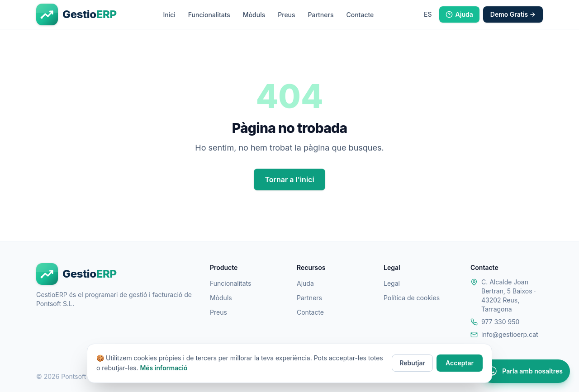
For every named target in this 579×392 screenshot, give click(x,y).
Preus (286, 15)
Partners (321, 15)
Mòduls (254, 15)
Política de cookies (412, 298)
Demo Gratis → (513, 14)
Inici (169, 15)
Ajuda (459, 14)
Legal (392, 283)
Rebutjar (412, 363)
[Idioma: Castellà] (428, 14)
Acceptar (460, 363)
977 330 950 (500, 322)
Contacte (360, 15)
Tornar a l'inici (289, 179)
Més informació (164, 368)
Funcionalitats (209, 15)
